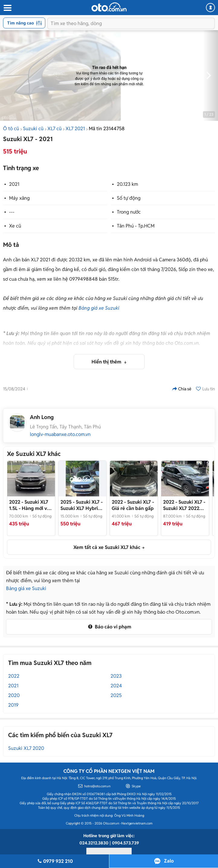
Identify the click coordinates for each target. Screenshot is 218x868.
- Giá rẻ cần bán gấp (133, 505)
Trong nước (129, 212)
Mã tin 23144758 (107, 129)
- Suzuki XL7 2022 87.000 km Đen (184, 505)
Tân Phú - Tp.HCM (136, 226)
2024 (116, 686)
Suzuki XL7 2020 (26, 748)
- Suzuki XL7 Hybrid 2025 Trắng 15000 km (82, 505)
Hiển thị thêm (107, 362)
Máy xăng (19, 198)
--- (12, 212)
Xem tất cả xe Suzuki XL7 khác (107, 547)
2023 (116, 676)
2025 (116, 695)
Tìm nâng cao (25, 23)
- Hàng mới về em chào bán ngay (29, 505)
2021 (14, 184)
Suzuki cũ (33, 129)
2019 (13, 705)
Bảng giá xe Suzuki (99, 308)
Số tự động (129, 198)
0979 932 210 (54, 861)
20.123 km (127, 184)
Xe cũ (15, 226)
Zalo (169, 861)
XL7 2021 (75, 129)
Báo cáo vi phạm (109, 627)
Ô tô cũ (11, 129)
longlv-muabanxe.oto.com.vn (60, 434)
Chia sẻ (182, 389)
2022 (14, 676)
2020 (14, 695)
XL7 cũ (54, 129)
